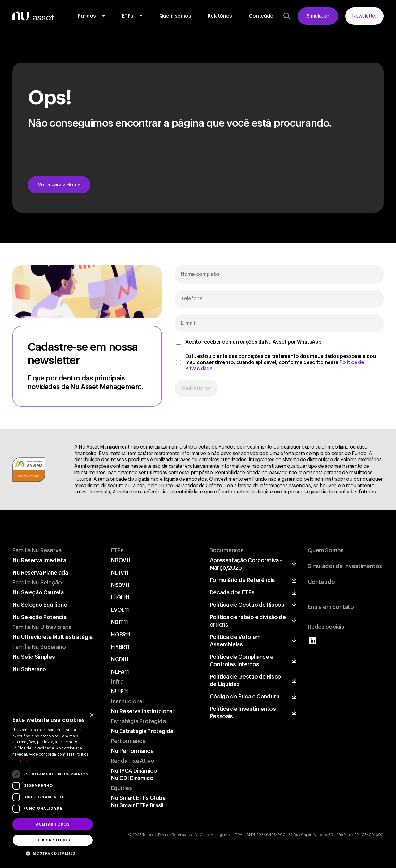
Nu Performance (132, 751)
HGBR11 (121, 635)
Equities (121, 788)
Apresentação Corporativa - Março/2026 (246, 564)
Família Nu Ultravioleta (42, 627)
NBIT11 (119, 622)
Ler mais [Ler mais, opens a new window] (20, 761)
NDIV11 (120, 573)
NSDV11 (120, 585)
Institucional (127, 701)
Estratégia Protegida (138, 721)
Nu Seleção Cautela (38, 592)
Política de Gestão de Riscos (247, 605)
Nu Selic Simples (34, 657)
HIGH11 (120, 597)
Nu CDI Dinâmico (132, 778)
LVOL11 (120, 610)
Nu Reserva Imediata (39, 560)
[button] (53, 853)
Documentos (227, 550)
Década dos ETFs (232, 592)
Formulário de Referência (242, 580)
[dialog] (53, 785)
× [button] (92, 716)
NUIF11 (119, 692)
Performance (128, 741)
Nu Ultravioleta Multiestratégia (53, 637)
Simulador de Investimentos (345, 566)
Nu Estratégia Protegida (142, 731)
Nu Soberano (29, 669)
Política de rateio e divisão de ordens (248, 621)
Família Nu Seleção (37, 583)
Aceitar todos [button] (53, 824)
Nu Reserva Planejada (40, 573)
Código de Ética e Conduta (245, 697)
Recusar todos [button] (53, 840)
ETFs (128, 16)
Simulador (318, 16)
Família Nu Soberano (39, 647)
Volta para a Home (59, 185)
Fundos (87, 16)
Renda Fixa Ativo (132, 761)
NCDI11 (120, 659)
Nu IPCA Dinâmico (134, 771)
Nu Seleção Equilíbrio (40, 605)
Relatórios (220, 16)
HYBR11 (120, 647)
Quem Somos (326, 550)
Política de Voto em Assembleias (235, 641)
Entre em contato (331, 607)
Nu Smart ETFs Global (139, 798)
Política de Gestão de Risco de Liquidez (245, 680)
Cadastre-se (196, 388)
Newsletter (364, 16)
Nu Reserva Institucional (142, 711)
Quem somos (175, 16)
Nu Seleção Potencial (40, 617)
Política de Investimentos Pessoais (243, 713)
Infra (117, 682)
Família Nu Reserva (37, 550)
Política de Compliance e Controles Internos (242, 661)
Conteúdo (261, 16)
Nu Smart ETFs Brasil (137, 805)
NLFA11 (120, 672)
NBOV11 (121, 560)
